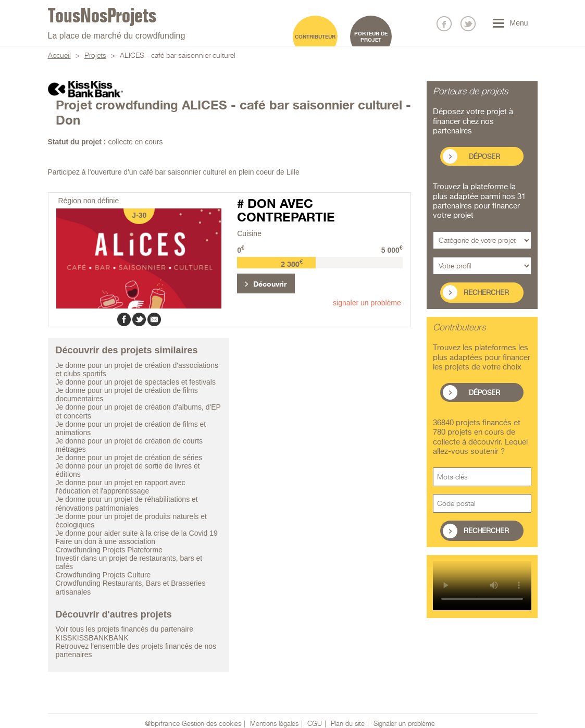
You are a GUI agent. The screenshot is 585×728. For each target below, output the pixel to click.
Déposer (484, 157)
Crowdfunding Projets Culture (103, 575)
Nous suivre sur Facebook (444, 24)
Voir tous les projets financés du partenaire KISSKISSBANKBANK (125, 633)
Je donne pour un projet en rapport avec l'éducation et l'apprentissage (121, 487)
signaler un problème (367, 303)
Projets (95, 56)
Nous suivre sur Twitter (468, 24)
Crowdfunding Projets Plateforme (109, 550)
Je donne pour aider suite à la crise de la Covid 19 (137, 533)
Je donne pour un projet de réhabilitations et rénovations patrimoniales (127, 503)
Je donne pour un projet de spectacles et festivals (136, 382)
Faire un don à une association (105, 541)
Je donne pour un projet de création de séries (129, 458)
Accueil (59, 56)
